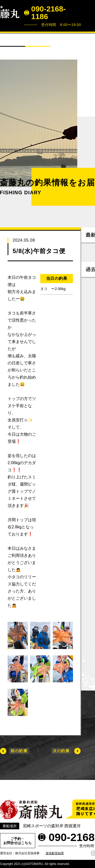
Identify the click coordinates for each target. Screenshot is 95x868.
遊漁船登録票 (55, 853)
